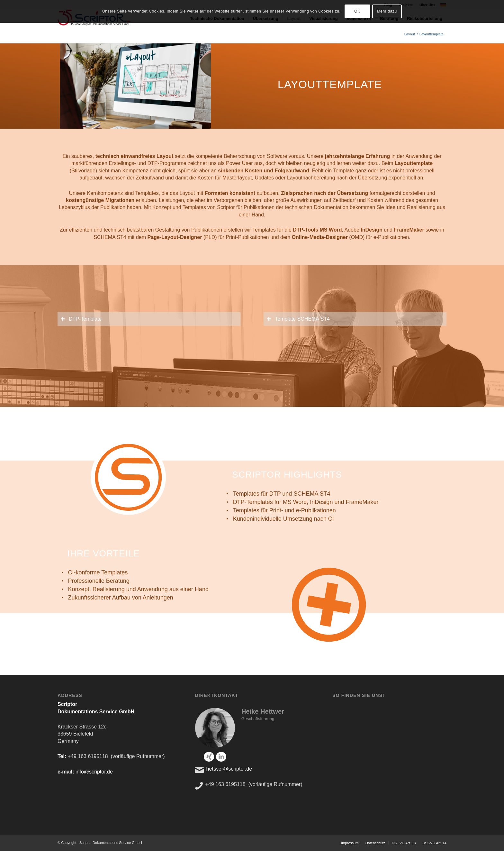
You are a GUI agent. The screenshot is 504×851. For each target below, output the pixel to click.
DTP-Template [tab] (81, 319)
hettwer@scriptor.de (229, 769)
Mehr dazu (387, 11)
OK (357, 11)
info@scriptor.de (94, 772)
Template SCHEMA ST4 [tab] (298, 319)
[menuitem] (350, 843)
